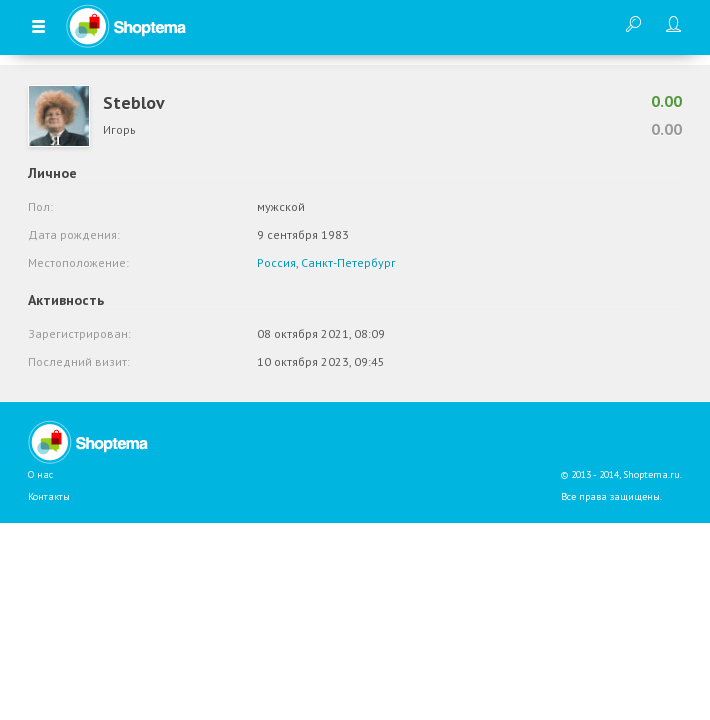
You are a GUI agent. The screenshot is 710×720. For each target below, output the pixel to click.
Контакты (49, 496)
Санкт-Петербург (348, 262)
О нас (40, 474)
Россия (276, 262)
